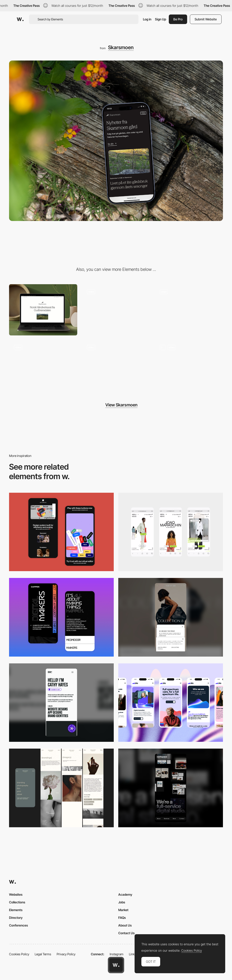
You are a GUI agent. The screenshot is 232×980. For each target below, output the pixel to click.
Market (123, 910)
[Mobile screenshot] (61, 788)
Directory (16, 918)
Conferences (18, 925)
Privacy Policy (66, 954)
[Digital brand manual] (189, 366)
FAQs (122, 918)
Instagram (117, 954)
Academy (125, 894)
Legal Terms (43, 954)
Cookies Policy (19, 954)
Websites (16, 894)
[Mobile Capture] (61, 617)
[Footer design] (43, 366)
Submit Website (206, 19)
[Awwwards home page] (116, 965)
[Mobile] (171, 532)
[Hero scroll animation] (189, 310)
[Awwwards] (20, 19)
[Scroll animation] (116, 366)
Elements (16, 910)
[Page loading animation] (116, 310)
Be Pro (178, 19)
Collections (17, 902)
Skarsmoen (121, 47)
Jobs (122, 902)
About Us (125, 925)
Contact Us (126, 933)
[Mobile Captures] (61, 532)
